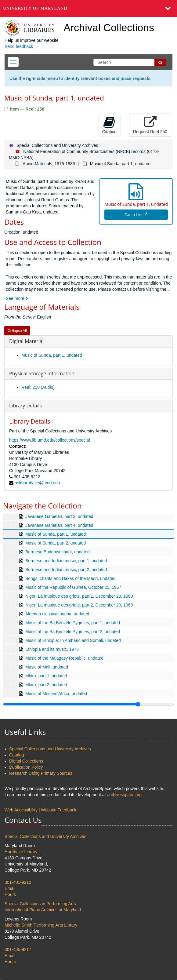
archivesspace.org (124, 795)
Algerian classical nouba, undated (57, 614)
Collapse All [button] (17, 331)
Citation (109, 125)
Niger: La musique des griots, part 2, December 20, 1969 (79, 605)
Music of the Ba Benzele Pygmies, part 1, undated (73, 623)
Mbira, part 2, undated (46, 685)
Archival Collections (109, 27)
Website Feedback (59, 810)
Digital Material (26, 341)
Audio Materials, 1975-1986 (49, 164)
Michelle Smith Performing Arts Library (41, 925)
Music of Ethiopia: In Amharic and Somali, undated (73, 640)
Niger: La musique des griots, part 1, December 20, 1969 (79, 596)
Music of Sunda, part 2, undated (56, 543)
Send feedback (19, 46)
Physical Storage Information (42, 373)
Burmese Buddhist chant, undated (58, 552)
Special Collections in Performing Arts (40, 904)
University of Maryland (35, 8)
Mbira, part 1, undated (46, 676)
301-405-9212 (18, 882)
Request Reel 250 (150, 125)
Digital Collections (26, 761)
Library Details (25, 406)
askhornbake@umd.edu (37, 483)
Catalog (16, 755)
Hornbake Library (21, 852)
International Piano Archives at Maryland (43, 910)
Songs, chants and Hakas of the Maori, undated (70, 578)
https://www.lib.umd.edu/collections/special (50, 440)
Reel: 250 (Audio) (38, 387)
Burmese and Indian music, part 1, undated (66, 561)
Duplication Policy (26, 767)
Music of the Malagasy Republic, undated (64, 658)
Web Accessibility (21, 810)
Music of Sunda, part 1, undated (52, 355)
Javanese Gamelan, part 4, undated (59, 525)
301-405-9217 (18, 949)
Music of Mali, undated (47, 667)
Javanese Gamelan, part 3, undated (59, 516)
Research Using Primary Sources (41, 773)
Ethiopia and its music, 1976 (52, 649)
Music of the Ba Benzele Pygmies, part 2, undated (73, 632)
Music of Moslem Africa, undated (56, 694)
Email (10, 888)
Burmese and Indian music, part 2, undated (66, 570)
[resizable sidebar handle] (88, 704)
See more (17, 298)
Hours (10, 894)
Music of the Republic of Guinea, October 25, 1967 (73, 587)
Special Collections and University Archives (57, 145)
